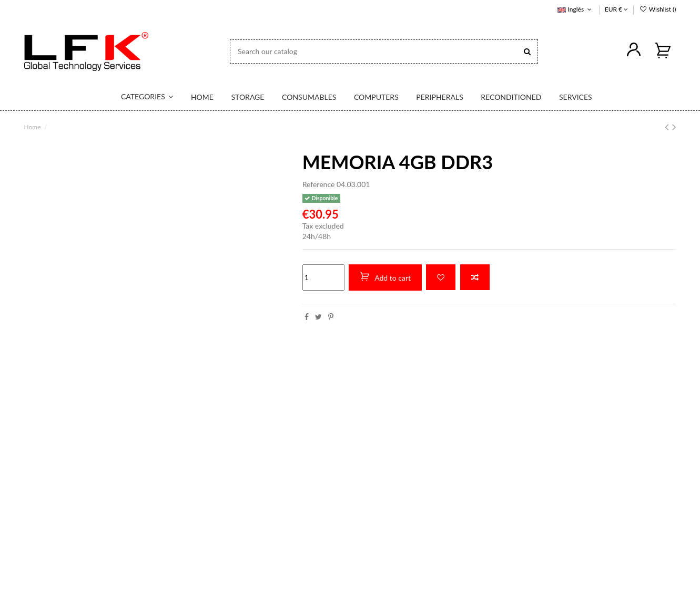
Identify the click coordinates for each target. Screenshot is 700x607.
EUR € (616, 9)
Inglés (575, 9)
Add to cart (385, 277)
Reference (319, 184)
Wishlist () (657, 9)
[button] (141, 97)
